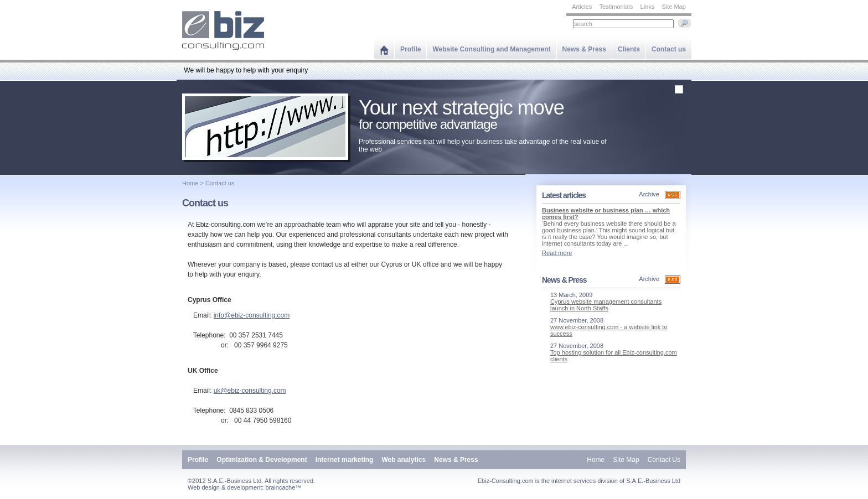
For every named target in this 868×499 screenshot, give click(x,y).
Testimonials (616, 7)
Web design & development (225, 487)
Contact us (669, 49)
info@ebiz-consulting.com (252, 315)
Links (648, 7)
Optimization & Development (262, 460)
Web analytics (404, 460)
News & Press (584, 49)
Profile (410, 49)
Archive (649, 194)
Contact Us (664, 460)
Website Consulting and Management (491, 49)
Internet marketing (345, 460)
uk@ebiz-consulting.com (250, 391)
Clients (629, 49)
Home (190, 183)
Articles (582, 7)
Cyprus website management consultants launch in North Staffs (606, 305)
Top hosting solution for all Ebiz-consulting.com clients (614, 356)
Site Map (674, 7)
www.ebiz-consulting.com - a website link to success (609, 330)
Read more (557, 253)
